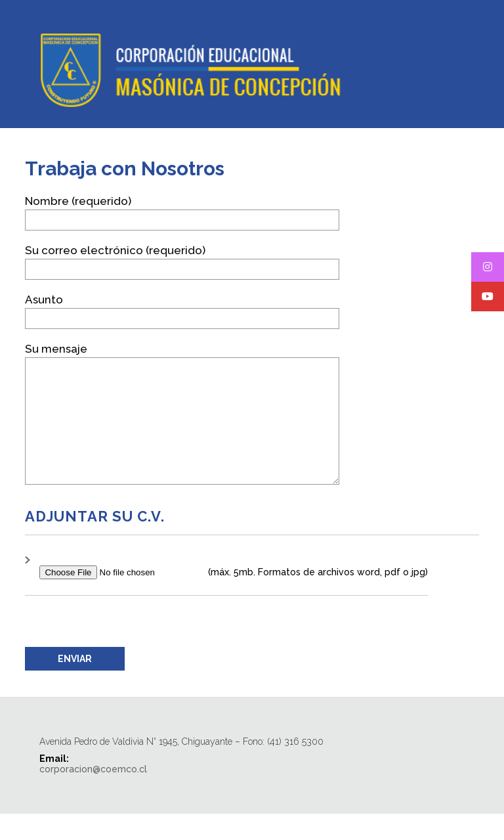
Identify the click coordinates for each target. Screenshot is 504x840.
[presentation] (125, 648)
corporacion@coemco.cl (93, 795)
